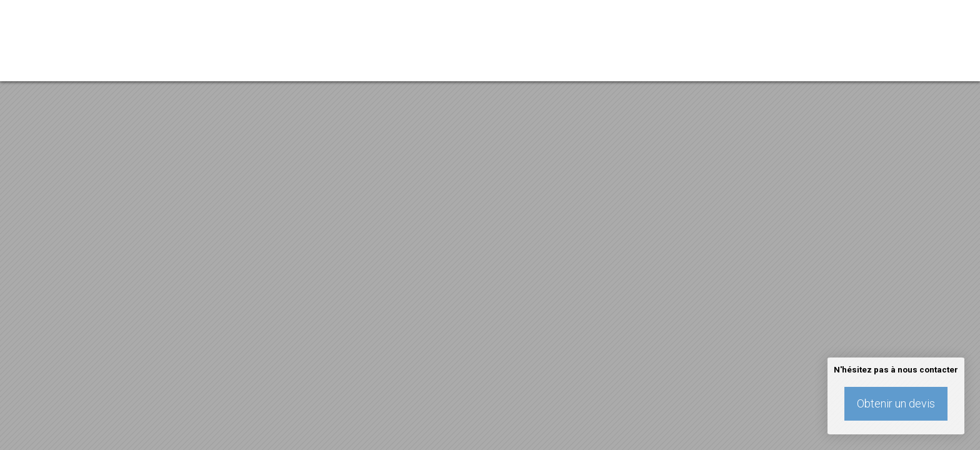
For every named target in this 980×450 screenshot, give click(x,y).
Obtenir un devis (896, 403)
